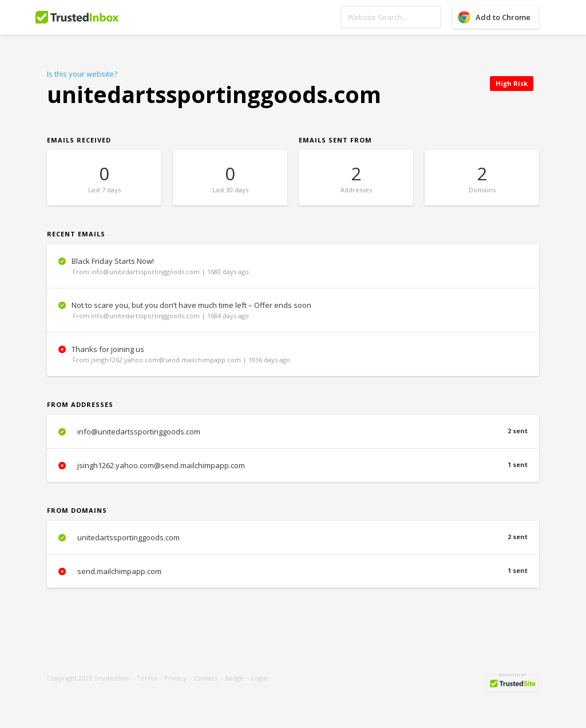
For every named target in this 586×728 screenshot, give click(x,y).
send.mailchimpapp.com (293, 571)
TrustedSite (112, 678)
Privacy (175, 678)
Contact (206, 678)
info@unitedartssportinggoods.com (293, 432)
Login (260, 678)
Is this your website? (82, 74)
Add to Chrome (503, 17)
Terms (147, 678)
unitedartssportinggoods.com (293, 537)
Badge (234, 678)
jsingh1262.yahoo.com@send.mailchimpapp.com (293, 465)
